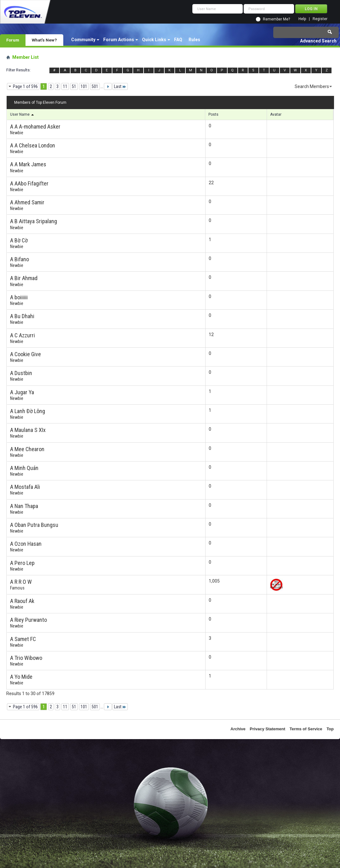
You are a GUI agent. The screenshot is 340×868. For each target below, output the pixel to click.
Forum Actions (119, 40)
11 (65, 86)
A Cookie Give (25, 354)
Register (320, 19)
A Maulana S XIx (28, 430)
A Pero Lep (22, 563)
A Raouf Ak (22, 601)
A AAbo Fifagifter (29, 183)
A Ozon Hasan (26, 544)
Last (120, 86)
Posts (213, 114)
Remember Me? (276, 19)
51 (74, 86)
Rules (194, 40)
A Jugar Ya (22, 392)
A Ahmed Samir (27, 202)
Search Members (312, 86)
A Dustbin (21, 373)
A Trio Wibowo (26, 658)
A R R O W (21, 582)
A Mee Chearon (27, 449)
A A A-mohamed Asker (35, 127)
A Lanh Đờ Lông (28, 411)
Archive (238, 729)
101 (84, 86)
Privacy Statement (267, 729)
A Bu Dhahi (22, 316)
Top (330, 729)
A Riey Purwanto (28, 620)
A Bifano (20, 259)
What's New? (44, 40)
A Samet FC (23, 639)
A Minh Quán (24, 468)
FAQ (178, 40)
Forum (13, 40)
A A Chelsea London (33, 145)
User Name (22, 114)
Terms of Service (306, 729)
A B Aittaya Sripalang (34, 221)
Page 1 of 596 (25, 86)
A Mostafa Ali (25, 487)
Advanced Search (318, 41)
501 (95, 86)
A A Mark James (28, 164)
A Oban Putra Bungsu (34, 525)
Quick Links (154, 40)
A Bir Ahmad (24, 278)
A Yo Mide (21, 677)
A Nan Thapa (24, 506)
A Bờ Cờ (19, 240)
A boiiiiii (19, 297)
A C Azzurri (23, 335)
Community (83, 40)
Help (302, 19)
